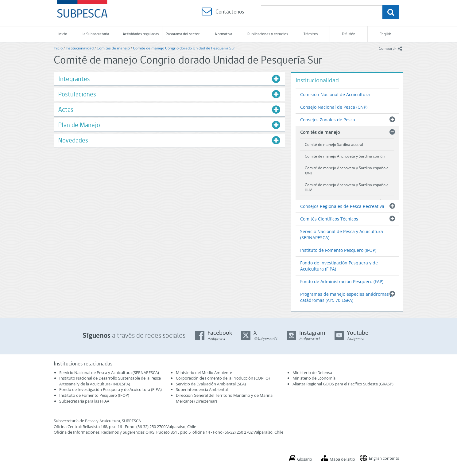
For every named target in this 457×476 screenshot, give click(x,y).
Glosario (305, 459)
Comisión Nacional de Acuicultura (335, 94)
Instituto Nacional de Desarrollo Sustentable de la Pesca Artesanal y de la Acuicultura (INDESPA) (110, 381)
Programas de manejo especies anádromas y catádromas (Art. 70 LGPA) (346, 297)
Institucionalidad (80, 48)
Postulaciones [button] (77, 94)
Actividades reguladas (141, 34)
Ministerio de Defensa (312, 373)
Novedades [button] (73, 140)
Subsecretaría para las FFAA (84, 401)
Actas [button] (66, 109)
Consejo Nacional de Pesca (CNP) (334, 107)
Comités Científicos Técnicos (329, 219)
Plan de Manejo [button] (79, 125)
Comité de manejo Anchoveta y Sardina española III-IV (347, 187)
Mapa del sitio (342, 459)
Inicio (63, 34)
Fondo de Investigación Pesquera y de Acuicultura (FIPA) (339, 266)
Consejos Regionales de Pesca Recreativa (342, 206)
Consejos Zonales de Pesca (328, 120)
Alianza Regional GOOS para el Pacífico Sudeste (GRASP (342, 384)
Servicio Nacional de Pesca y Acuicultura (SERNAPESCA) (342, 234)
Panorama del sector (183, 34)
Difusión (349, 34)
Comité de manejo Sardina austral (334, 144)
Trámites (311, 34)
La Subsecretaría (95, 34)
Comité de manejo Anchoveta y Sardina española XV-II (347, 170)
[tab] (169, 79)
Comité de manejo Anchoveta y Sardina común (345, 156)
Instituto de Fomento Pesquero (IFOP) (338, 250)
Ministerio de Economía (314, 378)
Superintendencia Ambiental (202, 389)
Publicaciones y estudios (268, 34)
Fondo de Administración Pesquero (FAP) (342, 281)
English (385, 34)
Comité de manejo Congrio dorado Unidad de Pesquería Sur (184, 48)
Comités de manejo (113, 48)
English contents (384, 458)
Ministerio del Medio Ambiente (204, 373)
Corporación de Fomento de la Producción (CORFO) (223, 378)
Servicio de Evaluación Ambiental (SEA (210, 384)
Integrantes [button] (74, 79)
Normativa (224, 34)
